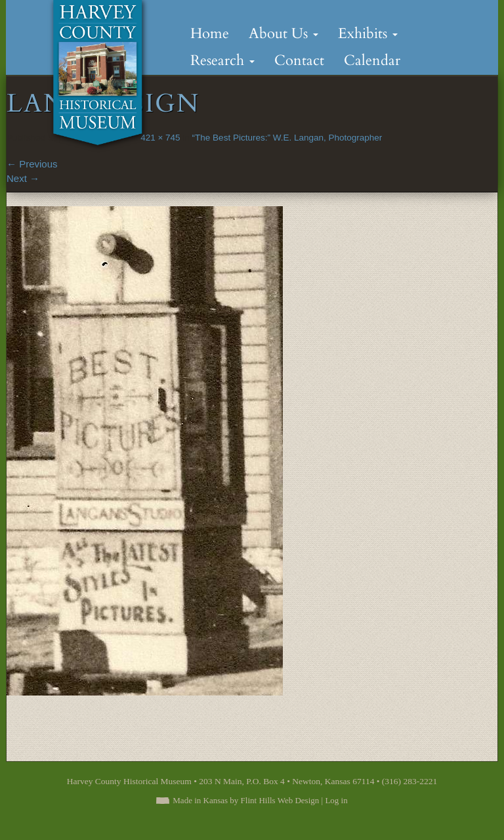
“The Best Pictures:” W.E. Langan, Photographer (287, 138)
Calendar (372, 60)
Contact (299, 60)
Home (210, 33)
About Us (283, 33)
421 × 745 (160, 138)
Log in (336, 800)
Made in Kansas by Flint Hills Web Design (246, 800)
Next (23, 178)
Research (222, 60)
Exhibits (368, 33)
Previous (32, 164)
